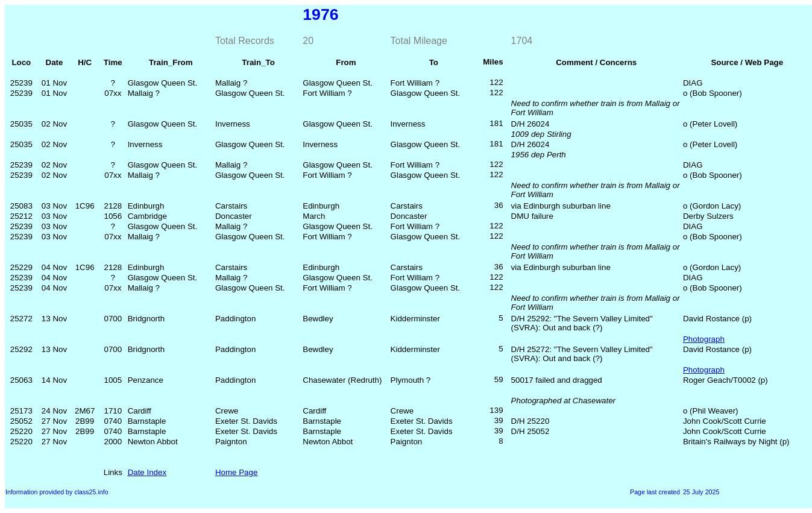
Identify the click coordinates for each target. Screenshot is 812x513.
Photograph (704, 339)
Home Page (236, 472)
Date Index (147, 472)
